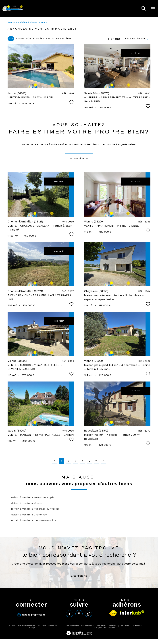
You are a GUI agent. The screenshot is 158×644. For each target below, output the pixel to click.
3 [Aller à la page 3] (76, 461)
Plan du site (101, 626)
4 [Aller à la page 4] (83, 461)
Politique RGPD (100, 628)
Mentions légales (116, 626)
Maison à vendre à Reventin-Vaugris (32, 497)
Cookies (111, 628)
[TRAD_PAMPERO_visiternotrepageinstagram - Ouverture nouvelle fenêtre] (79, 614)
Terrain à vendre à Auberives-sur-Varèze (35, 509)
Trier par (113, 39)
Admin (128, 626)
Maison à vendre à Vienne (26, 503)
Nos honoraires (72, 626)
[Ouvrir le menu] (153, 9)
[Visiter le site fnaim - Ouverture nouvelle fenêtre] (113, 613)
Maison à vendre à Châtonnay (29, 515)
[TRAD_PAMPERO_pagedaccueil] (13, 10)
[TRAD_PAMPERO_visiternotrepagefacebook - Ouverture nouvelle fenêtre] (70, 614)
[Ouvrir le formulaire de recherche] (143, 9)
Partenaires (137, 626)
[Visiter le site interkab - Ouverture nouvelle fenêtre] (132, 613)
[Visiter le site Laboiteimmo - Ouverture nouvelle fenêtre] (79, 634)
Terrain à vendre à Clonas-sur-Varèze (33, 520)
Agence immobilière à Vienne (23, 22)
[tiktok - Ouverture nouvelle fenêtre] (88, 614)
